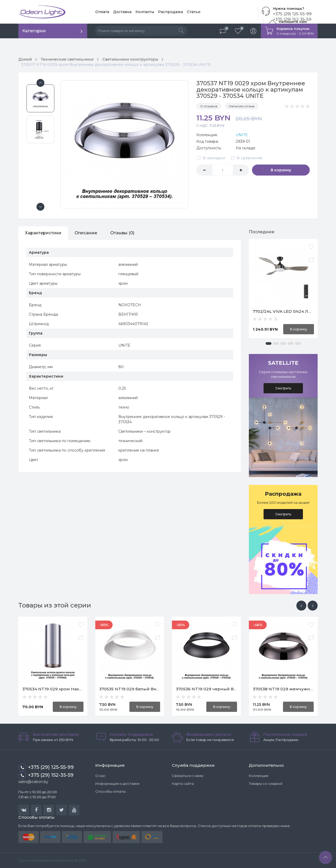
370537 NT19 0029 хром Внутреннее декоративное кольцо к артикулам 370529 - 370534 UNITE (116, 65)
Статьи (194, 12)
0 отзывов (209, 106)
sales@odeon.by (33, 782)
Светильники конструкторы (130, 59)
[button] (269, 343)
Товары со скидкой (266, 784)
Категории (34, 31)
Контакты (145, 12)
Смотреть (283, 388)
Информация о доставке (117, 784)
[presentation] (301, 606)
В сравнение (246, 158)
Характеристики (43, 233)
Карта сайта (183, 784)
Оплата (102, 12)
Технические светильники (67, 59)
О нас (100, 776)
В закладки (211, 158)
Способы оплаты (111, 791)
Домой (25, 59)
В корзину (281, 170)
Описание (86, 233)
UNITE (242, 135)
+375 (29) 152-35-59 (46, 775)
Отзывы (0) (122, 233)
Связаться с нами (188, 776)
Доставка (122, 12)
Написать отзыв (242, 106)
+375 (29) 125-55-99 (292, 14)
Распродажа (170, 12)
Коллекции (259, 776)
